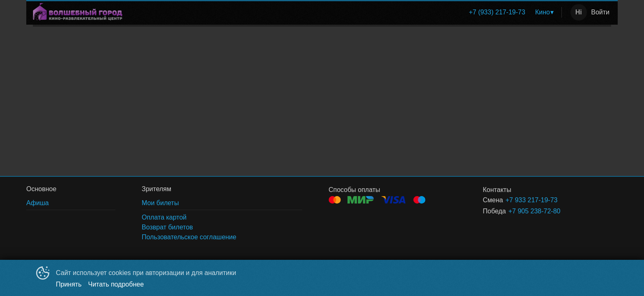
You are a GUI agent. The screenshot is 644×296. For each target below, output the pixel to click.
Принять (69, 284)
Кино (543, 12)
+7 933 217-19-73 (532, 200)
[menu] (344, 12)
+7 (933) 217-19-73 (497, 12)
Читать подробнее (116, 284)
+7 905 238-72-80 (535, 211)
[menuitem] (497, 12)
